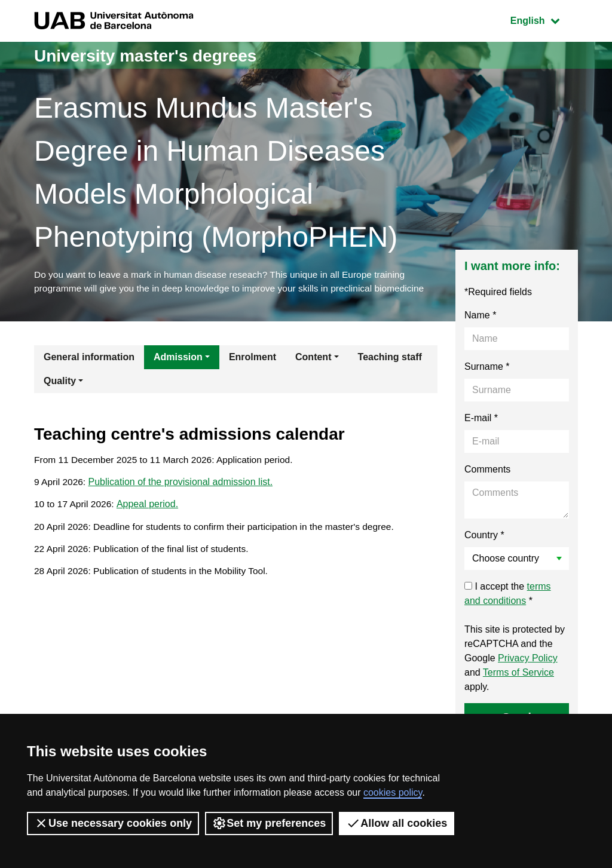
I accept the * (508, 595)
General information (89, 359)
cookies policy (393, 792)
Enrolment (253, 359)
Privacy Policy (528, 660)
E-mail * (481, 420)
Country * (484, 537)
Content (313, 359)
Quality (60, 383)
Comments (487, 471)
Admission (178, 359)
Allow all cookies (397, 823)
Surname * (487, 368)
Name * (480, 317)
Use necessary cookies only (113, 823)
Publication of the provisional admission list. (182, 485)
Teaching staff (390, 359)
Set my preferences (269, 823)
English (544, 19)
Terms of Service (518, 674)
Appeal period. (149, 509)
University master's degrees (153, 55)
